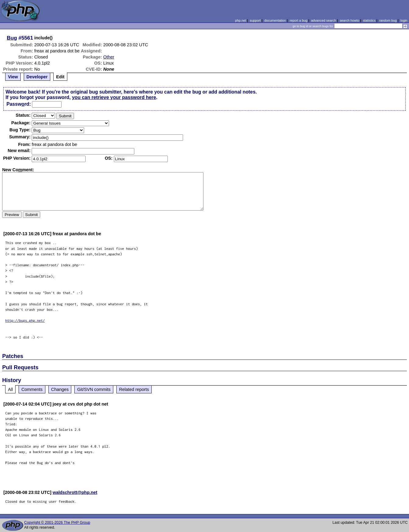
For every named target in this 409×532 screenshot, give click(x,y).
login (404, 20)
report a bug (298, 20)
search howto (349, 20)
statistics (369, 20)
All (10, 389)
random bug (388, 20)
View (13, 77)
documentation (275, 20)
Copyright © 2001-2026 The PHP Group (57, 523)
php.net (241, 20)
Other (109, 57)
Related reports (134, 389)
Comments (32, 389)
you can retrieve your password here (114, 97)
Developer (37, 77)
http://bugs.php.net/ (25, 320)
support (255, 20)
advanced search (323, 20)
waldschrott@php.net (75, 492)
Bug (12, 38)
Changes (60, 389)
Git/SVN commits (94, 389)
